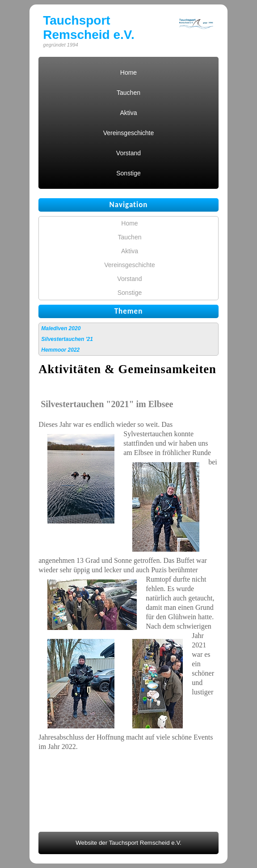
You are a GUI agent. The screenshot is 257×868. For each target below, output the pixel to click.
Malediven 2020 (61, 328)
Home (128, 72)
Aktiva (128, 113)
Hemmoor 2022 (60, 350)
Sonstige (128, 173)
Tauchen (128, 93)
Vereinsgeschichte (129, 133)
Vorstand (128, 153)
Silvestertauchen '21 (67, 339)
